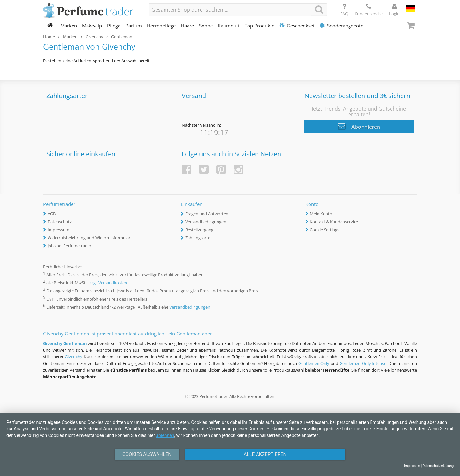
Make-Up (92, 26)
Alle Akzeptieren (265, 454)
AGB (52, 214)
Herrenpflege (161, 26)
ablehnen (165, 435)
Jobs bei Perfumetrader (69, 246)
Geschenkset (297, 26)
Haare (187, 26)
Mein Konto (321, 214)
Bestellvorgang (199, 230)
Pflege (114, 26)
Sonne (206, 26)
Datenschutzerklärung (438, 466)
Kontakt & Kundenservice (334, 222)
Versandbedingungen (206, 222)
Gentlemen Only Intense (363, 363)
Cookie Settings (325, 230)
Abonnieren (359, 126)
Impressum (58, 230)
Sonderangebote (341, 26)
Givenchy (74, 357)
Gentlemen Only (314, 363)
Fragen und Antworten (207, 214)
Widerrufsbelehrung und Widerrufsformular (89, 238)
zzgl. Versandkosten (108, 283)
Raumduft (229, 26)
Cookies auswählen (147, 454)
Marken (69, 26)
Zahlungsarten (199, 238)
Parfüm (134, 26)
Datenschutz (60, 222)
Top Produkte (260, 26)
